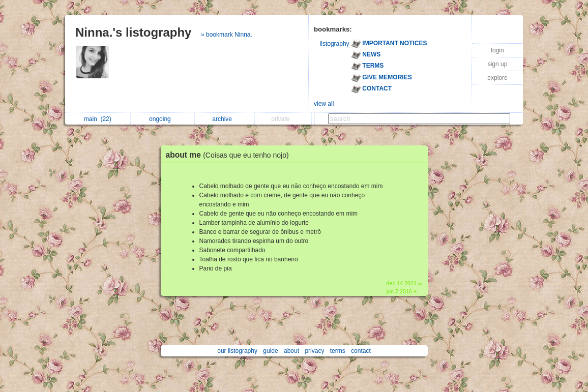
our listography (237, 351)
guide (270, 351)
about (291, 351)
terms (338, 351)
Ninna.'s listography (133, 32)
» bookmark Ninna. (227, 35)
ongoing (163, 119)
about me (230, 155)
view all (324, 104)
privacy (314, 351)
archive (225, 119)
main (98, 119)
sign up (498, 64)
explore (497, 78)
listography (335, 44)
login (497, 50)
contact (361, 351)
